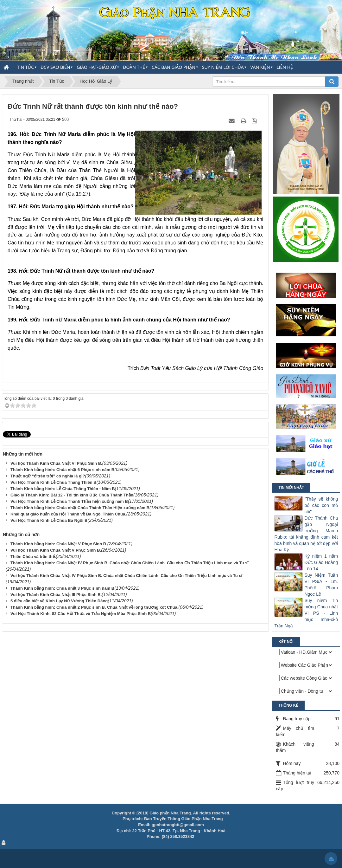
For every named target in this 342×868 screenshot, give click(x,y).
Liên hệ (285, 67)
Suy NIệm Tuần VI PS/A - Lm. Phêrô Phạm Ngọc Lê (321, 585)
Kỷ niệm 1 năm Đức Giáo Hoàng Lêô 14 (321, 562)
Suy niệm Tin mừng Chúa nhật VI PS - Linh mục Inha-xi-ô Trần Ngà (306, 613)
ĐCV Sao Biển (55, 67)
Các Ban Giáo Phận (174, 67)
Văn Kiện (260, 67)
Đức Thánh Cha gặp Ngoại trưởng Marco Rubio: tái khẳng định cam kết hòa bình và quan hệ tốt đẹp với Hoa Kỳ (306, 534)
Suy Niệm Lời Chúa (223, 67)
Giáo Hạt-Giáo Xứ (96, 67)
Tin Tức (25, 67)
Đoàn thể (134, 67)
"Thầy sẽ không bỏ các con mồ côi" (321, 505)
